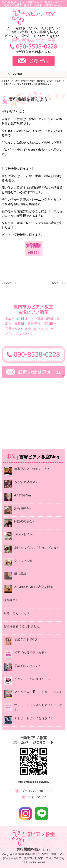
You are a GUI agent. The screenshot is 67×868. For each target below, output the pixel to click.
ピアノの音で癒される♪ (30, 653)
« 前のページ (9, 283)
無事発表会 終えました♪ (32, 469)
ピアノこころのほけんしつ (32, 679)
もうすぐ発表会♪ (25, 482)
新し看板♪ (21, 574)
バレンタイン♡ (25, 534)
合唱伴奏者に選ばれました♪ (22, 626)
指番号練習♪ (22, 508)
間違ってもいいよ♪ (16, 613)
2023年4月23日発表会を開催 (34, 587)
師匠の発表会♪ (24, 521)
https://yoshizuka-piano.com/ (34, 782)
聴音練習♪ (10, 600)
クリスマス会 (23, 561)
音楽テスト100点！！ (29, 639)
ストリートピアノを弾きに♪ (33, 718)
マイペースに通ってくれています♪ (38, 692)
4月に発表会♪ (23, 495)
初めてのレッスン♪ (27, 666)
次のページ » (58, 283)
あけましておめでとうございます (37, 548)
